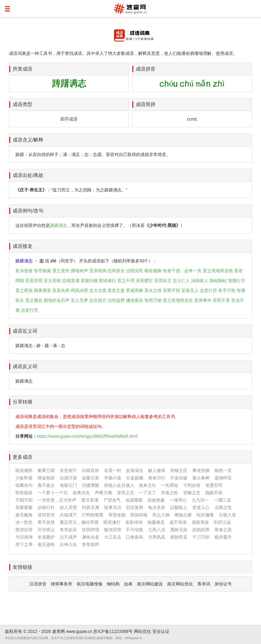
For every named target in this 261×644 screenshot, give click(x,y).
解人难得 (157, 470)
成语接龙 (22, 246)
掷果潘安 (42, 290)
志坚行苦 (30, 310)
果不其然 (46, 522)
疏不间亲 (178, 522)
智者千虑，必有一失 (182, 271)
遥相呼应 (223, 478)
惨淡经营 (113, 530)
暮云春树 (201, 478)
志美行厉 (208, 290)
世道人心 (201, 507)
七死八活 (157, 530)
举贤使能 (117, 515)
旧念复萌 (135, 507)
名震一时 (113, 470)
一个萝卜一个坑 (53, 493)
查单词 (204, 584)
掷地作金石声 (57, 300)
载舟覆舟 (223, 537)
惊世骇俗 (24, 493)
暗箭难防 (24, 470)
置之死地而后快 (218, 271)
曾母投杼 (90, 544)
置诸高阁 (135, 290)
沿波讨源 (68, 478)
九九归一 (200, 500)
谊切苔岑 (46, 515)
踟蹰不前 (214, 493)
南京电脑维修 (90, 584)
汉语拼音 (38, 584)
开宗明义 (46, 530)
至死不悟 (171, 290)
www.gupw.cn (79, 631)
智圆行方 (237, 281)
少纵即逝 (24, 478)
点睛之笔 (223, 507)
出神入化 (68, 544)
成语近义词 (25, 331)
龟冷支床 (157, 507)
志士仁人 (181, 281)
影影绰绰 (134, 522)
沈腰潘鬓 (90, 485)
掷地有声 (79, 271)
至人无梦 (79, 300)
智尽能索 (42, 271)
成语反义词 (25, 366)
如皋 (128, 584)
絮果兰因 (46, 470)
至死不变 (221, 300)
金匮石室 (90, 478)
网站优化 (143, 631)
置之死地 (24, 290)
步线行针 (46, 507)
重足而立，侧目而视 (79, 522)
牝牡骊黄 (205, 515)
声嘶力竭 (103, 493)
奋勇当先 (81, 493)
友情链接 (22, 567)
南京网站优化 (180, 584)
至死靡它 (144, 281)
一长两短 (170, 485)
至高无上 (190, 290)
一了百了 (147, 493)
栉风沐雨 (79, 290)
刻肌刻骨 (201, 530)
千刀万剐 (201, 537)
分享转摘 (22, 402)
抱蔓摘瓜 (156, 522)
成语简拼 (146, 104)
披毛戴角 (24, 515)
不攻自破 (179, 478)
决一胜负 (24, 522)
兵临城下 (68, 515)
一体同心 (178, 500)
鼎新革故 (200, 522)
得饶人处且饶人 (119, 485)
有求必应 (68, 530)
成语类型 (22, 104)
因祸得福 (139, 515)
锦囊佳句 (24, 485)
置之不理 (126, 281)
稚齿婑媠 (153, 271)
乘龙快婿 (201, 470)
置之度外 (61, 271)
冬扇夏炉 (46, 537)
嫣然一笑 (223, 470)
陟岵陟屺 (218, 281)
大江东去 (113, 537)
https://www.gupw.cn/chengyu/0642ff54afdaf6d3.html (87, 436)
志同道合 (116, 271)
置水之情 (153, 290)
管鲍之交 (192, 493)
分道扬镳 (135, 478)
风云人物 (161, 515)
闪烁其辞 (90, 470)
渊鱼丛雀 (90, 537)
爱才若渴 (90, 500)
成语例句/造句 (28, 211)
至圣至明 (34, 281)
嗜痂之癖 (183, 515)
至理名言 (163, 281)
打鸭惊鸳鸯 (93, 515)
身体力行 (157, 478)
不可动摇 (135, 530)
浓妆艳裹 (156, 500)
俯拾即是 (179, 537)
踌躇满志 (58, 225)
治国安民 (135, 271)
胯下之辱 (24, 544)
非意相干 (68, 470)
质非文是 (116, 290)
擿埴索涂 (135, 300)
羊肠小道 (113, 478)
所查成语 (22, 69)
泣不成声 (68, 537)
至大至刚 (52, 281)
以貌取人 (179, 507)
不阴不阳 (24, 500)
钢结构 (113, 584)
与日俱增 (24, 537)
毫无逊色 (46, 544)
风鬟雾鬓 (24, 507)
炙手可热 (227, 290)
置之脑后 (34, 300)
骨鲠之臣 (179, 470)
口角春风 (135, 537)
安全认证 (161, 631)
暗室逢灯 (112, 522)
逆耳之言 (126, 493)
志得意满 (71, 281)
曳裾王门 (68, 485)
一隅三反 (223, 500)
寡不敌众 (46, 485)
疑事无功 (113, 507)
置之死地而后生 (178, 300)
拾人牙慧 (68, 507)
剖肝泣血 (223, 522)
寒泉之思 (223, 530)
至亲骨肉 (98, 271)
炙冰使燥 (24, 271)
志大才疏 (98, 290)
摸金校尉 (46, 478)
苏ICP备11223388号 (113, 631)
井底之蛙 (170, 493)
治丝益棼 (116, 300)
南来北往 (147, 485)
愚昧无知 (179, 530)
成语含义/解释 (28, 140)
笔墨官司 (214, 485)
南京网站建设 (150, 584)
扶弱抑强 (90, 530)
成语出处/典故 (28, 175)
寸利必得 (192, 485)
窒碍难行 (107, 281)
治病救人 (200, 281)
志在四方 (98, 300)
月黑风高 (157, 537)
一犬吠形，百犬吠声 (57, 500)
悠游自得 (24, 530)
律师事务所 (62, 584)
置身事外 (203, 300)
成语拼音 (146, 69)
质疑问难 (89, 281)
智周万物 (153, 300)
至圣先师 (61, 290)
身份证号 (223, 584)
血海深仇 (135, 470)
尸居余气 (112, 500)
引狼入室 (227, 515)
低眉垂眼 (134, 500)
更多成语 (22, 457)
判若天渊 (90, 507)
